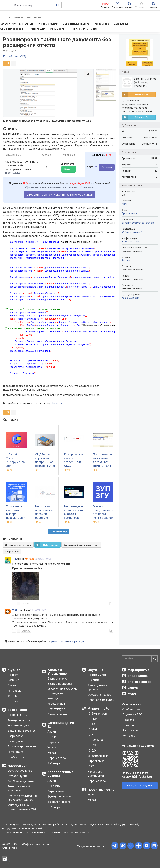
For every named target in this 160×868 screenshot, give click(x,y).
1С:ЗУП (92, 745)
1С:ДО (92, 750)
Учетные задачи (18, 725)
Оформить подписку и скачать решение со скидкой (60, 195)
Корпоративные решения (60, 774)
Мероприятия (139, 670)
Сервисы (54, 742)
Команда (54, 698)
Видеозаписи (138, 676)
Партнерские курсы (101, 700)
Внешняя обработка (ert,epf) (138, 223)
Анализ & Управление (57, 672)
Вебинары (54, 763)
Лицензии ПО (57, 786)
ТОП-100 (13, 696)
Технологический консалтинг (19, 788)
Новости (13, 675)
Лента (12, 685)
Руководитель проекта (97, 687)
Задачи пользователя (22, 731)
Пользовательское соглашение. (24, 832)
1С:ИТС (52, 737)
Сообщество (16, 757)
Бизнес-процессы (60, 684)
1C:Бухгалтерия (130, 242)
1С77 (91, 766)
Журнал (14, 670)
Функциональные (19, 720)
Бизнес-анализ (57, 679)
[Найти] (155, 659)
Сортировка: (81, 545)
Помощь (128, 725)
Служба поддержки (141, 746)
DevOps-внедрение (21, 781)
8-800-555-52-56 (135, 773)
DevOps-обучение (20, 771)
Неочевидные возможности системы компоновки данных (73, 514)
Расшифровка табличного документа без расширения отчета (57, 42)
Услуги (52, 747)
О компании (132, 704)
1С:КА (91, 724)
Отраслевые (56, 791)
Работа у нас (131, 730)
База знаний (17, 710)
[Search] (140, 659)
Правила (128, 720)
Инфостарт (58, 403)
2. (13, 610)
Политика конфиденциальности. (68, 832)
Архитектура (56, 709)
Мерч (132, 694)
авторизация (76, 641)
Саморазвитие (57, 714)
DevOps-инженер (99, 695)
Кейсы (52, 753)
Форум (133, 688)
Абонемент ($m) (131, 298)
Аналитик (94, 680)
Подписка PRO (18, 715)
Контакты (129, 736)
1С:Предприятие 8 (132, 232)
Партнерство (57, 758)
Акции (52, 732)
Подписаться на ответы (18, 545)
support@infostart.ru (137, 777)
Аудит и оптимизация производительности (22, 798)
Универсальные (98, 756)
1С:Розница (95, 740)
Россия (126, 260)
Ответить (26, 603)
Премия (13, 701)
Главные (13, 680)
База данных (16, 741)
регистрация (59, 641)
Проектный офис (101, 790)
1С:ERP (92, 719)
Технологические (59, 802)
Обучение (95, 670)
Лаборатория (18, 766)
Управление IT (57, 704)
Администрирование (22, 746)
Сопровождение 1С (61, 725)
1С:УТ (91, 735)
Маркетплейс (98, 709)
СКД (124, 204)
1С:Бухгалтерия (98, 713)
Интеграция (16, 752)
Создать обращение (140, 786)
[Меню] (6, 5)
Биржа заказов (140, 682)
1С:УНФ (92, 729)
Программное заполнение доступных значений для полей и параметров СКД (102, 466)
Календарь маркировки (96, 774)
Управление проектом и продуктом (62, 691)
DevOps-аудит (17, 776)
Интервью (15, 691)
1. (13, 559)
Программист (129, 213)
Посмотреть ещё (59, 532)
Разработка (16, 736)
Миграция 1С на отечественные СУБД (22, 807)
